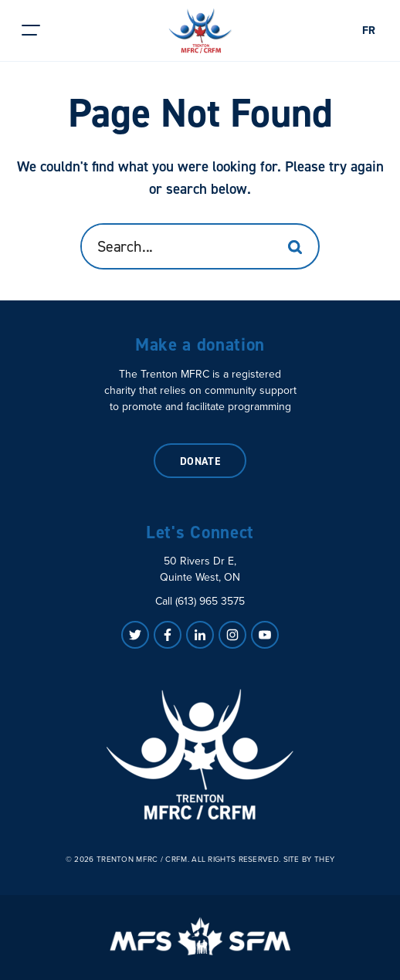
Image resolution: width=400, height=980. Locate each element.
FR (369, 31)
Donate (200, 461)
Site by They (309, 860)
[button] (31, 31)
